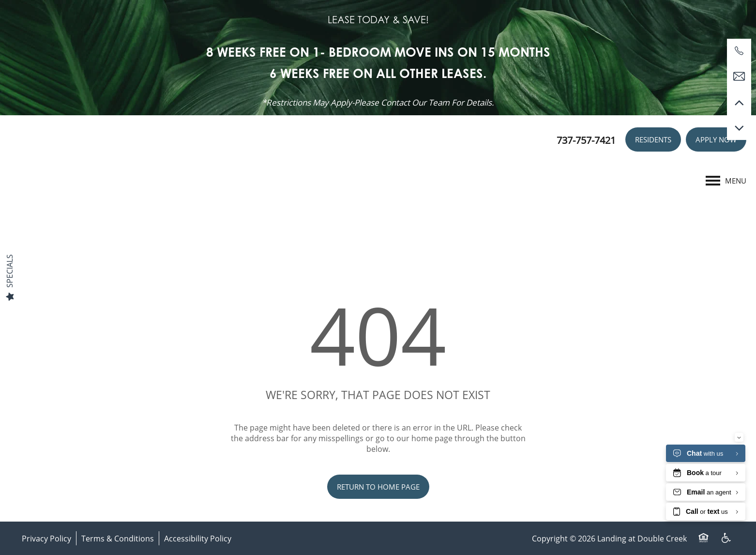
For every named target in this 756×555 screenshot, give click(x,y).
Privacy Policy (46, 538)
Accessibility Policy (198, 538)
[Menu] (726, 181)
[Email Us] (739, 77)
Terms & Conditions (118, 538)
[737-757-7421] (739, 51)
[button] (653, 139)
